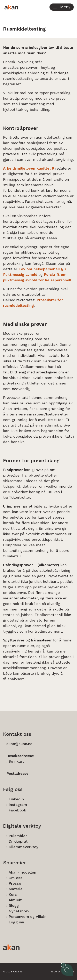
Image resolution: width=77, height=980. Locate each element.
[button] (62, 7)
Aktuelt (15, 900)
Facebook (17, 810)
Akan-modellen (22, 872)
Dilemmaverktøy (24, 847)
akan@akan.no (19, 744)
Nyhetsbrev (19, 911)
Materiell (17, 889)
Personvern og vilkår (27, 917)
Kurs (13, 894)
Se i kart (16, 761)
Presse (15, 883)
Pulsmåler (18, 836)
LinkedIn (16, 799)
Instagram (18, 805)
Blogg (14, 905)
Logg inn (16, 922)
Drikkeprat (18, 841)
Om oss (16, 878)
